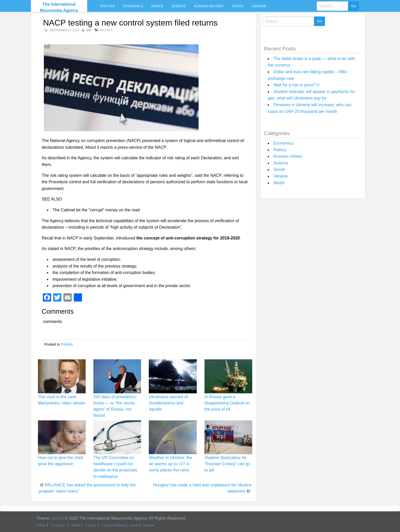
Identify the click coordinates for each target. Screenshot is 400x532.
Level (56, 518)
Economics (133, 6)
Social (238, 6)
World (157, 6)
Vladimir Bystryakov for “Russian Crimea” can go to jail (227, 464)
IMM (89, 30)
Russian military (209, 6)
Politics (108, 6)
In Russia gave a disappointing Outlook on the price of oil (227, 403)
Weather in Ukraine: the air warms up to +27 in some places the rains (170, 464)
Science (179, 6)
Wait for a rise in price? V (296, 85)
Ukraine (259, 6)
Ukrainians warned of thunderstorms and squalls (168, 403)
